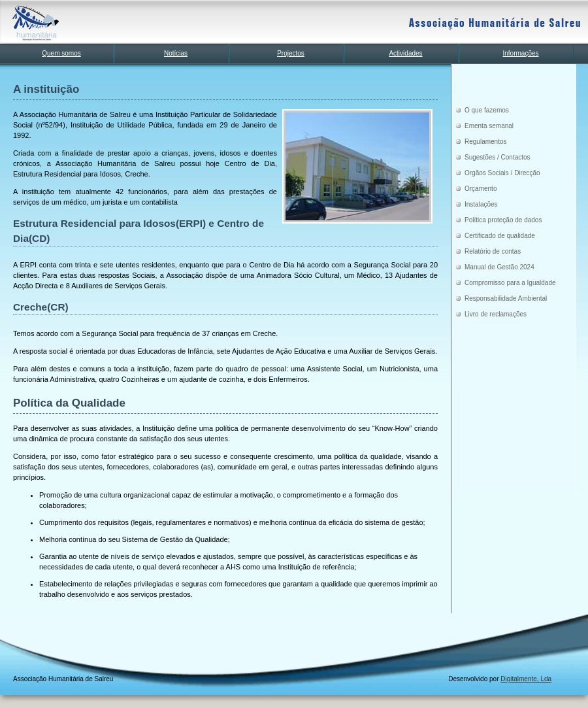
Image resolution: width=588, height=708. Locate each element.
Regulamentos (485, 142)
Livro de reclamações (496, 314)
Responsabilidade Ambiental (506, 298)
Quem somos (61, 53)
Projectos (291, 53)
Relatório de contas (493, 251)
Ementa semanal (489, 126)
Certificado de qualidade (500, 236)
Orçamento (481, 189)
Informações (520, 53)
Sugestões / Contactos (498, 157)
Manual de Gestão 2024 (499, 267)
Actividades (405, 53)
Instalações (481, 204)
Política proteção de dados (503, 220)
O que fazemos (487, 110)
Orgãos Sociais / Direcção (502, 173)
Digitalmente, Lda (526, 679)
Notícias (176, 53)
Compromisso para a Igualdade (510, 283)
